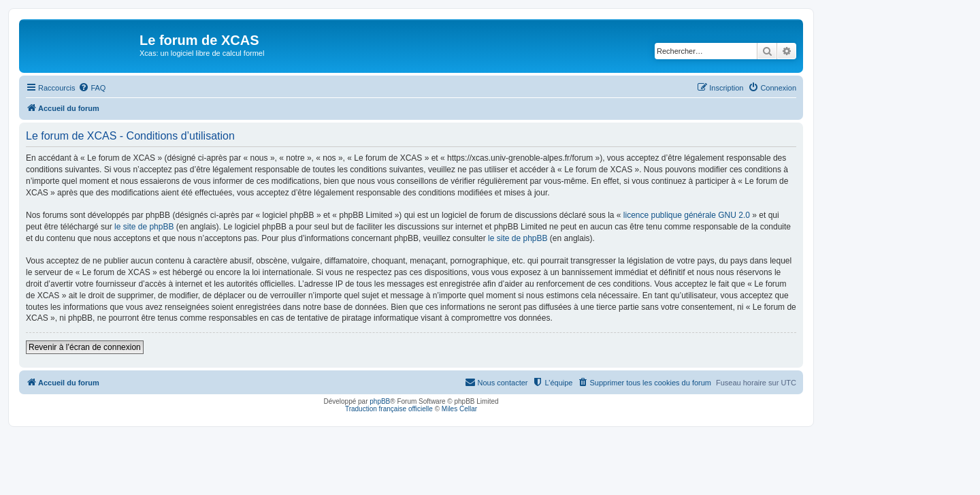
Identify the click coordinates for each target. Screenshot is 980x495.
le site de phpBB (144, 227)
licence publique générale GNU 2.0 (687, 215)
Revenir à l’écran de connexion (85, 347)
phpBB (380, 401)
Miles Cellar (459, 409)
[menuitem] (92, 88)
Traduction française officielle (389, 409)
